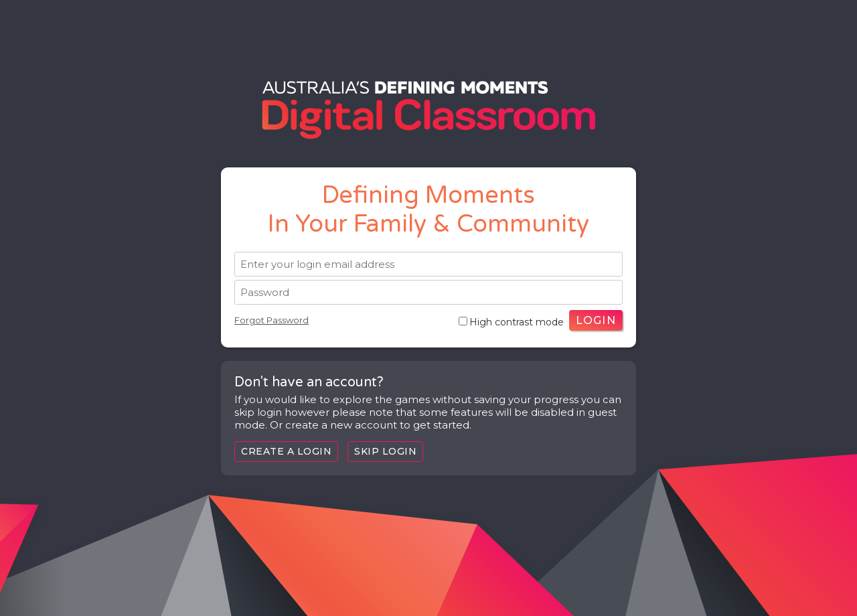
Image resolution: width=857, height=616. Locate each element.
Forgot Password (271, 320)
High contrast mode (511, 322)
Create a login (286, 451)
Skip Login (385, 451)
